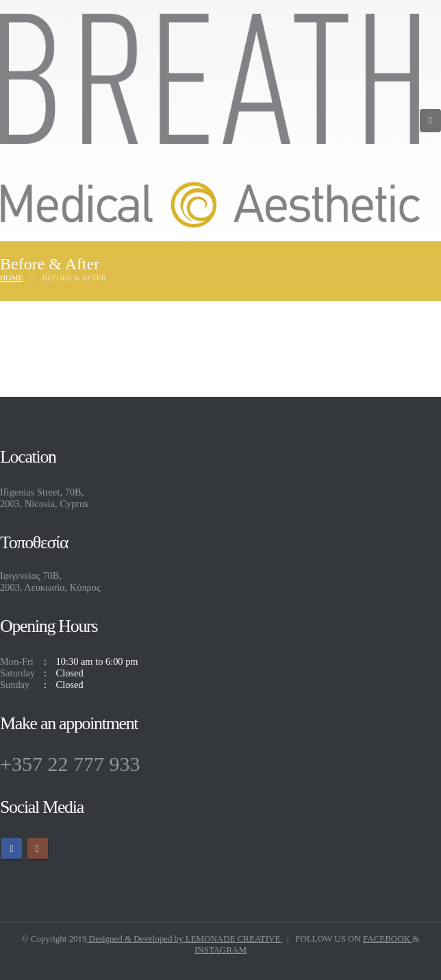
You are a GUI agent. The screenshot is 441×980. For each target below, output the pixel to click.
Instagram (38, 848)
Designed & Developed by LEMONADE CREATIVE (185, 939)
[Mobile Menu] (430, 121)
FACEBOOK (388, 939)
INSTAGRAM (220, 950)
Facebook (12, 848)
